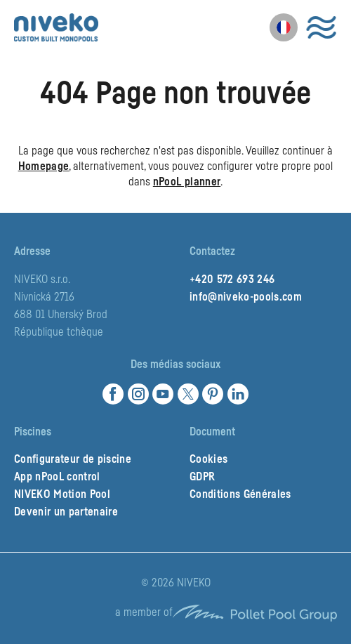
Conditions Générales (240, 494)
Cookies (208, 459)
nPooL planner (187, 182)
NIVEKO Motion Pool (62, 494)
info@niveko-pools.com (246, 297)
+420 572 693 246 (232, 280)
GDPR (202, 477)
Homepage (44, 166)
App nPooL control (57, 477)
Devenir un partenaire (66, 512)
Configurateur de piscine (73, 459)
